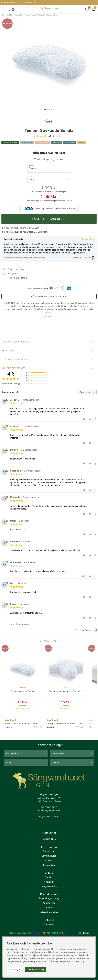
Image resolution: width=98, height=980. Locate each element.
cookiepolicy (78, 961)
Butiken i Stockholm (49, 912)
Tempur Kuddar (31, 15)
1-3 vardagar (33, 228)
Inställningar (15, 969)
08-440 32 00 (51, 807)
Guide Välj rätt (70, 142)
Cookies (49, 877)
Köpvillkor (49, 882)
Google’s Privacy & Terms (31, 961)
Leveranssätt (58, 753)
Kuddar (9, 15)
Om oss (49, 861)
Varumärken (18, 15)
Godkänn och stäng (35, 969)
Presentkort (49, 865)
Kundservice (12, 753)
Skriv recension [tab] (87, 392)
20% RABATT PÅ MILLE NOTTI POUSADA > (19, 2)
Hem (3, 15)
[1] (49, 65)
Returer (56, 763)
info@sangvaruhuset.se (49, 810)
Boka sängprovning (49, 898)
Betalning (82, 142)
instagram (49, 924)
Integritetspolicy (49, 886)
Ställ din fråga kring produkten (49, 159)
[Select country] (12, 9)
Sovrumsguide (49, 856)
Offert (9, 763)
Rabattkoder (49, 851)
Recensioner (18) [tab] (10, 392)
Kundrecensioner (43, 142)
